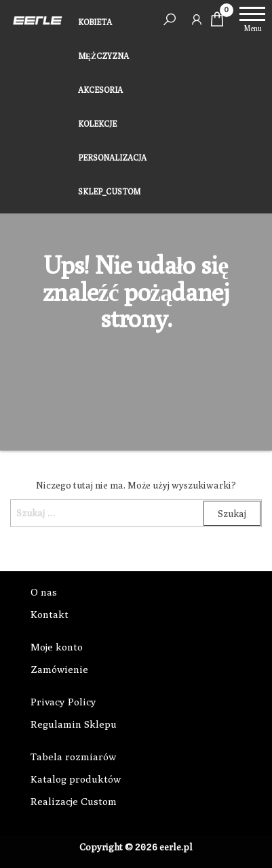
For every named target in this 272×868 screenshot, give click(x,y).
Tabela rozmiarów (73, 757)
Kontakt (50, 614)
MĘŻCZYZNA (103, 56)
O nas (44, 592)
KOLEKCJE (97, 124)
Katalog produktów (76, 779)
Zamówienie (59, 669)
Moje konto (57, 647)
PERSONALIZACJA (112, 158)
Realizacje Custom (74, 801)
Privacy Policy (63, 702)
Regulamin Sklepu (74, 724)
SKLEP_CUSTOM (109, 191)
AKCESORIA (100, 90)
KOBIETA (95, 22)
